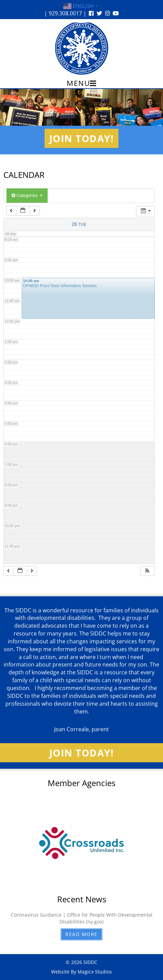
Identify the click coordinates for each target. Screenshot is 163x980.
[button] (147, 571)
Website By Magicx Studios (81, 972)
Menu (81, 83)
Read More (81, 934)
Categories (27, 195)
